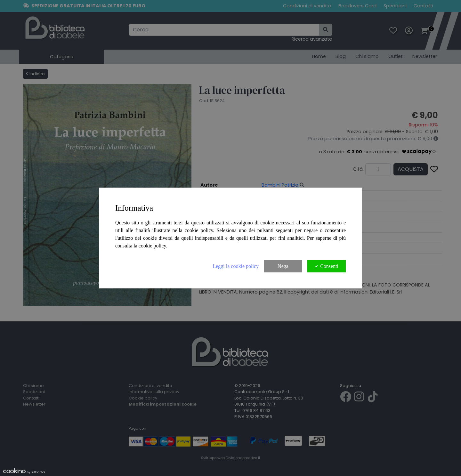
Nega (283, 266)
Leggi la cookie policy (236, 266)
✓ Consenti (327, 266)
